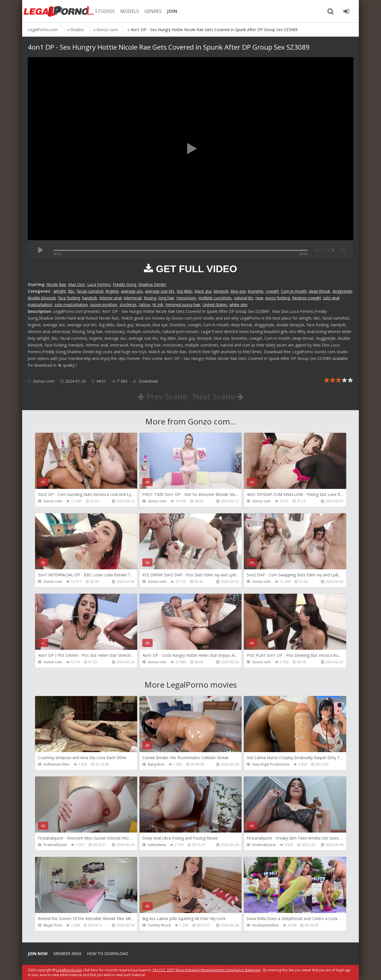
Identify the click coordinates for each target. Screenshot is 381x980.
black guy (203, 291)
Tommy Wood (159, 925)
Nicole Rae (56, 284)
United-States (215, 305)
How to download (108, 954)
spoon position (104, 305)
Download (145, 381)
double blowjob (42, 298)
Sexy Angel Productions (271, 764)
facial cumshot (90, 291)
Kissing (150, 298)
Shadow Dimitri (152, 284)
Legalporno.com (59, 11)
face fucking (69, 298)
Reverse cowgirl (306, 298)
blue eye (238, 291)
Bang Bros (156, 764)
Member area (67, 954)
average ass (132, 291)
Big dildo (185, 291)
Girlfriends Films (56, 764)
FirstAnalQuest (55, 845)
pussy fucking (278, 298)
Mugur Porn (53, 925)
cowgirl (272, 291)
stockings (128, 305)
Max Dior (77, 284)
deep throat (320, 291)
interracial (133, 298)
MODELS (130, 11)
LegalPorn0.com (69, 970)
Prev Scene (162, 396)
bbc (71, 291)
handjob (90, 298)
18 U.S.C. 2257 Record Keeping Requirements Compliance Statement (206, 970)
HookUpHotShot (265, 925)
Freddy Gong (124, 284)
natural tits (244, 298)
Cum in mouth (294, 291)
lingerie (112, 291)
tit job (158, 305)
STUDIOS (105, 11)
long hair (166, 298)
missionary (186, 298)
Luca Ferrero (99, 284)
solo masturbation (71, 305)
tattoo (145, 305)
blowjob (221, 291)
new (259, 298)
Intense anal (110, 298)
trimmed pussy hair (183, 305)
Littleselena (157, 845)
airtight (60, 291)
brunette (256, 291)
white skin (238, 305)
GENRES (153, 11)
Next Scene (218, 396)
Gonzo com (44, 381)
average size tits (160, 291)
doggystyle (342, 291)
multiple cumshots (215, 298)
